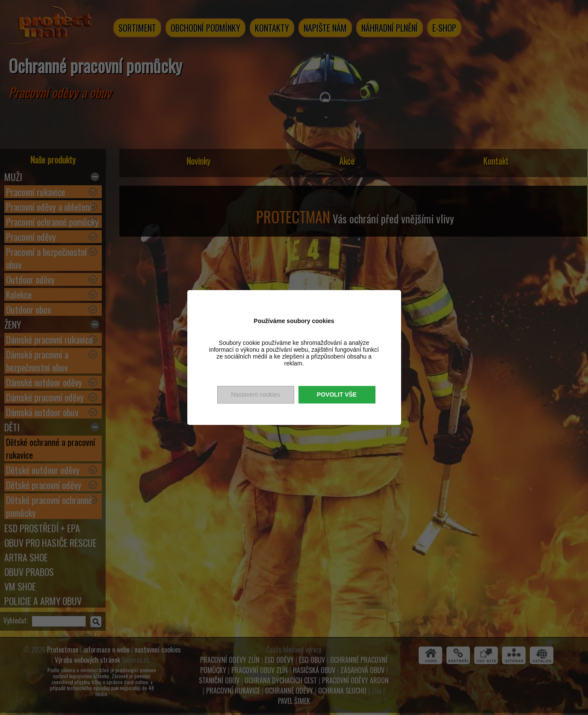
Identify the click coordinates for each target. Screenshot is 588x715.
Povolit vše (337, 395)
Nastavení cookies (255, 395)
